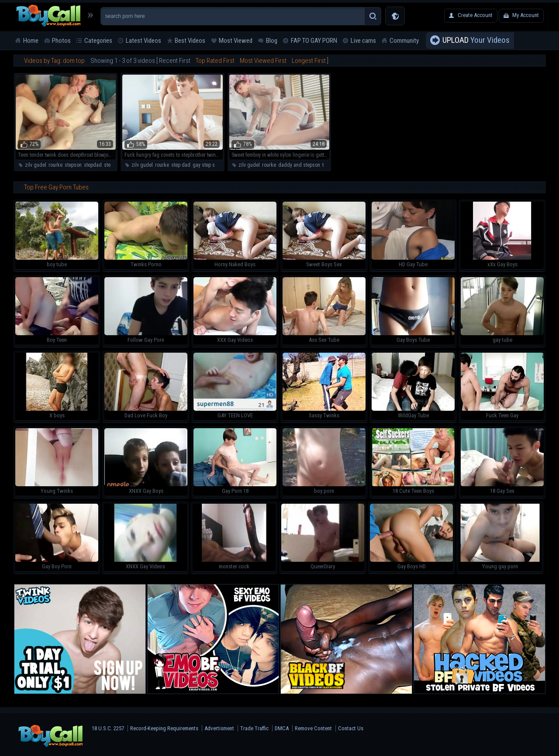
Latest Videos (143, 41)
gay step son (206, 165)
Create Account (475, 15)
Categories (98, 41)
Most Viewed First (263, 61)
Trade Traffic (254, 728)
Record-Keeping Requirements (164, 728)
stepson (73, 165)
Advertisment (219, 728)
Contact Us (351, 728)
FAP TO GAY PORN (314, 41)
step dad (181, 165)
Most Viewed (236, 41)
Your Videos (476, 41)
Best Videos (190, 41)
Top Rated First (215, 61)
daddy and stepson (299, 165)
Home (31, 41)
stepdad (93, 165)
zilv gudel (36, 165)
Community (404, 41)
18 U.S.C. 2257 (108, 728)
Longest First (309, 61)
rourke (55, 165)
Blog (272, 41)
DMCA (282, 728)
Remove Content (313, 728)
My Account (526, 15)
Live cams (363, 41)
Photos (61, 41)
